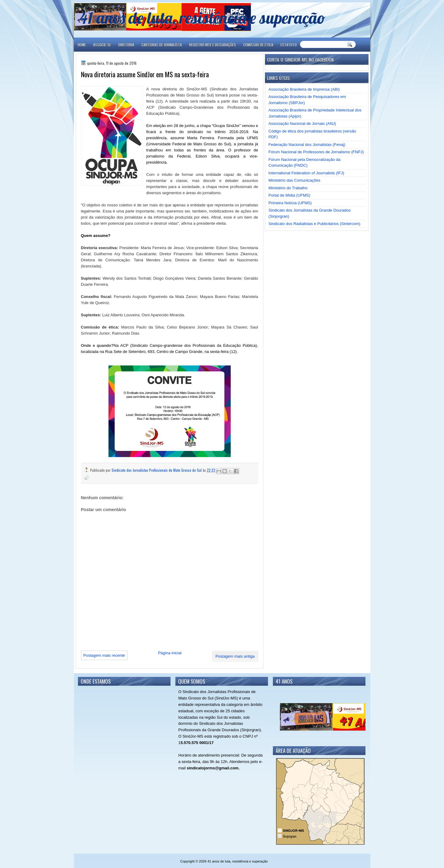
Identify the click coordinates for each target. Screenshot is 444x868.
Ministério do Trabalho (288, 188)
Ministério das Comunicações (295, 180)
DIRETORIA (126, 45)
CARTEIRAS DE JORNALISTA (162, 45)
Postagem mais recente (104, 655)
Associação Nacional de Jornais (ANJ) (302, 123)
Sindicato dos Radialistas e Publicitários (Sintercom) (315, 224)
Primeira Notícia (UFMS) (290, 203)
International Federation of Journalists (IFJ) (306, 173)
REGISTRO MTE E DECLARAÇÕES (213, 45)
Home (82, 45)
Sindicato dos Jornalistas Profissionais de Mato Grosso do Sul (157, 470)
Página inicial (170, 653)
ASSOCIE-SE (102, 45)
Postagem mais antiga (235, 656)
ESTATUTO (289, 45)
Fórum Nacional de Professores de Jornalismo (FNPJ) (316, 152)
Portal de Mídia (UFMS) (290, 195)
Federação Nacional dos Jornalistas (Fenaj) (307, 145)
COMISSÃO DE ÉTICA (258, 45)
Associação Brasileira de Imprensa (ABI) (304, 89)
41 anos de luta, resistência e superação (202, 18)
